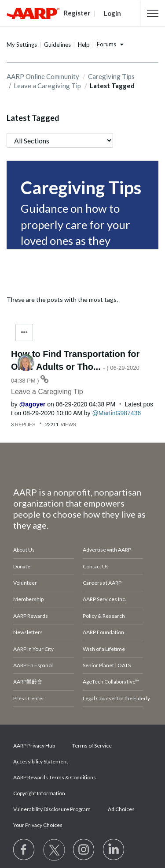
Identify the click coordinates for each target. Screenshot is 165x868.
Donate (22, 566)
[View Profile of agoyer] (33, 404)
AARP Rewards (31, 616)
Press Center (29, 698)
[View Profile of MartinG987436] (117, 413)
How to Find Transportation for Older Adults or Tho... (75, 366)
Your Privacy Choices (38, 825)
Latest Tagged (33, 118)
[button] (153, 13)
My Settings (22, 45)
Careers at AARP (102, 583)
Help (84, 45)
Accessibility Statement (41, 761)
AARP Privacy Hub (34, 746)
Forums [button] (106, 44)
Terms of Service (92, 746)
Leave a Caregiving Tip (47, 86)
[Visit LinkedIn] (114, 850)
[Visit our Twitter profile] (54, 850)
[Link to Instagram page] (84, 850)
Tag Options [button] (24, 333)
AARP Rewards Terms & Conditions (55, 777)
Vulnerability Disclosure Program (52, 809)
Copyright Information (39, 793)
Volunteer (25, 583)
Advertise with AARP (107, 550)
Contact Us (96, 566)
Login (112, 13)
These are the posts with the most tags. (62, 299)
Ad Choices (121, 809)
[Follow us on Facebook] (24, 850)
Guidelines (57, 45)
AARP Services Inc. (104, 599)
